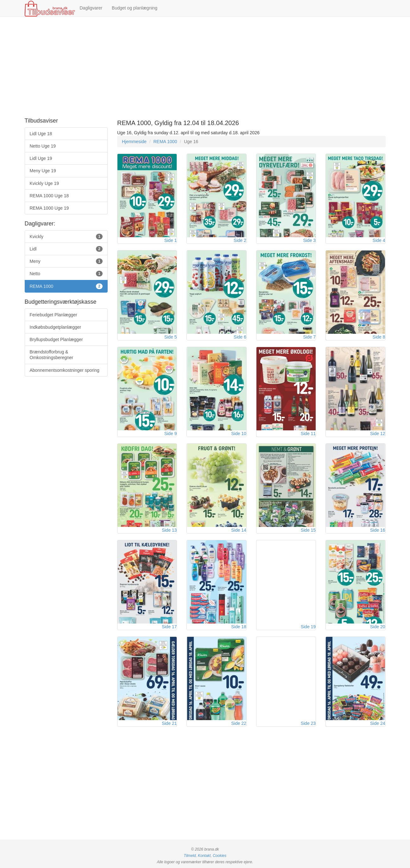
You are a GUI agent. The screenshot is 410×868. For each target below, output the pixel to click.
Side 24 (378, 723)
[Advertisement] (205, 67)
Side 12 (378, 434)
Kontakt (204, 856)
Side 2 (240, 240)
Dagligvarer (91, 8)
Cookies (220, 856)
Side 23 (308, 723)
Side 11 (308, 434)
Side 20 (378, 627)
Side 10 (239, 434)
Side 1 (171, 240)
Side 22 (239, 723)
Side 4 (379, 240)
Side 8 (379, 337)
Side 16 (378, 530)
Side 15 (308, 530)
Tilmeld (190, 856)
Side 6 (240, 337)
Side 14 (239, 530)
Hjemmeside (134, 142)
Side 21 (169, 723)
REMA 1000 (165, 142)
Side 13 (169, 530)
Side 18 (239, 627)
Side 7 (309, 337)
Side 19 (308, 627)
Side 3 (309, 240)
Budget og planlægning (135, 8)
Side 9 (171, 434)
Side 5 (171, 337)
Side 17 (169, 627)
